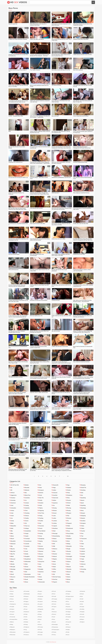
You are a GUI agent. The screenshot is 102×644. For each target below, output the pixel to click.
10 (68, 476)
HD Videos (17, 2)
